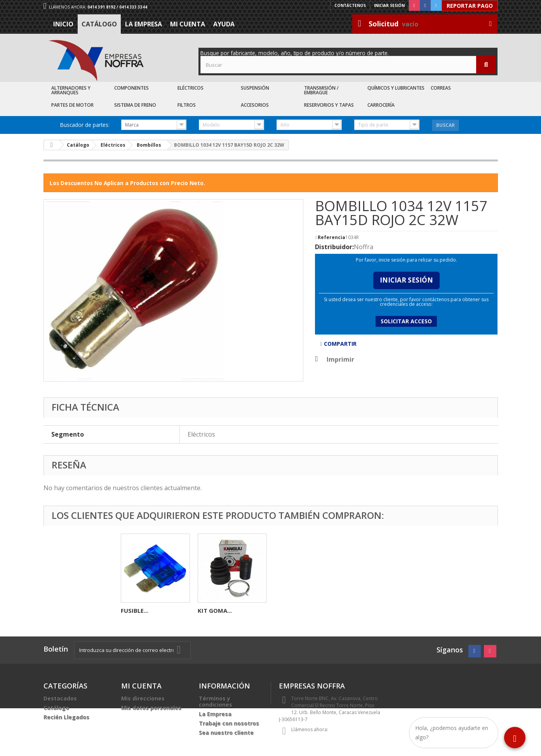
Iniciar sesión (389, 5)
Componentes (131, 88)
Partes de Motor (72, 105)
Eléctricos (190, 88)
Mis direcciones (143, 698)
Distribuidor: (334, 247)
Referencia (331, 238)
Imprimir (340, 359)
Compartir (338, 344)
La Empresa (144, 24)
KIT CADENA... (217, 610)
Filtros (187, 105)
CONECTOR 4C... (144, 610)
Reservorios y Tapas (329, 105)
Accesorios (255, 105)
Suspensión (255, 88)
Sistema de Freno (135, 105)
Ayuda (224, 24)
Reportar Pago (470, 6)
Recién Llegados (66, 717)
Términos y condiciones (216, 701)
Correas (441, 88)
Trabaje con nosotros (229, 723)
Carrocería (381, 105)
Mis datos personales (151, 708)
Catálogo (99, 24)
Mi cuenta (188, 24)
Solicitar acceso (406, 321)
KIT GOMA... (369, 610)
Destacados (60, 698)
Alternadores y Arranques (71, 90)
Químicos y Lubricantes (396, 88)
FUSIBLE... (288, 610)
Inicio (63, 24)
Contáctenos (350, 5)
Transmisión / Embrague (321, 90)
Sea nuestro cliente (226, 733)
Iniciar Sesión (406, 280)
